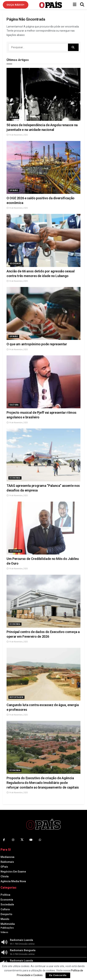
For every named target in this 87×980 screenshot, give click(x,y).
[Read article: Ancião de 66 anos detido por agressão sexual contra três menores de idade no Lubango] (43, 240)
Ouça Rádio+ (16, 5)
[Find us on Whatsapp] (40, 840)
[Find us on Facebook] (4, 840)
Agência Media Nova (13, 881)
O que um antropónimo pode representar (37, 344)
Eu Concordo (58, 975)
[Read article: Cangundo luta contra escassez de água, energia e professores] (43, 674)
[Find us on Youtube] (31, 840)
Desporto (6, 914)
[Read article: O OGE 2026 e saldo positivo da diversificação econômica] (43, 167)
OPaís (4, 867)
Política (5, 895)
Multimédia (8, 924)
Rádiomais (7, 862)
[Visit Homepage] (51, 5)
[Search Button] (82, 5)
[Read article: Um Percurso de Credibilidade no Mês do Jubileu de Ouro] (43, 528)
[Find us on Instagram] (13, 840)
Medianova (7, 857)
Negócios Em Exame (13, 872)
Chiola (5, 876)
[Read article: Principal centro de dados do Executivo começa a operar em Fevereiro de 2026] (43, 601)
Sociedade (15, 264)
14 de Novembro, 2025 (17, 135)
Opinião (14, 117)
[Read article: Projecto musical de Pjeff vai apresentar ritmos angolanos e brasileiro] (43, 382)
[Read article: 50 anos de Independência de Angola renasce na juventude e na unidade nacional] (43, 94)
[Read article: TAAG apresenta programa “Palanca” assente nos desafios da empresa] (43, 455)
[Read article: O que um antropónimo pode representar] (43, 313)
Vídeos (4, 932)
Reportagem (16, 697)
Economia (15, 478)
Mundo (5, 919)
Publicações (7, 928)
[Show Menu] (75, 5)
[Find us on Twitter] (22, 840)
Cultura (14, 405)
